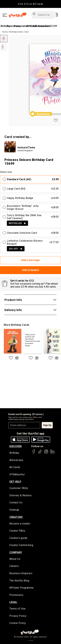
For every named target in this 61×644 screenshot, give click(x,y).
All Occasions (42, 26)
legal (13, 602)
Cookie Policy (18, 623)
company (16, 552)
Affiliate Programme (22, 588)
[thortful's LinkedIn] (52, 453)
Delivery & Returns (20, 495)
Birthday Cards (16, 32)
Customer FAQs (19, 488)
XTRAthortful (17, 474)
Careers (14, 566)
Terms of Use (17, 609)
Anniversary (16, 460)
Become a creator (20, 524)
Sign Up (47, 425)
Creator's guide (18, 538)
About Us (15, 559)
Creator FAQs (17, 531)
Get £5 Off (51, 26)
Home (5, 32)
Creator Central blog (21, 545)
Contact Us (16, 503)
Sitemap (14, 510)
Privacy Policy (18, 616)
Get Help (15, 482)
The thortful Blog (19, 581)
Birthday (5, 26)
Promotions (16, 595)
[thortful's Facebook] (34, 453)
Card (26, 32)
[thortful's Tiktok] (40, 453)
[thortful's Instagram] (46, 453)
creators (16, 517)
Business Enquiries (21, 573)
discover (16, 446)
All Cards (15, 467)
